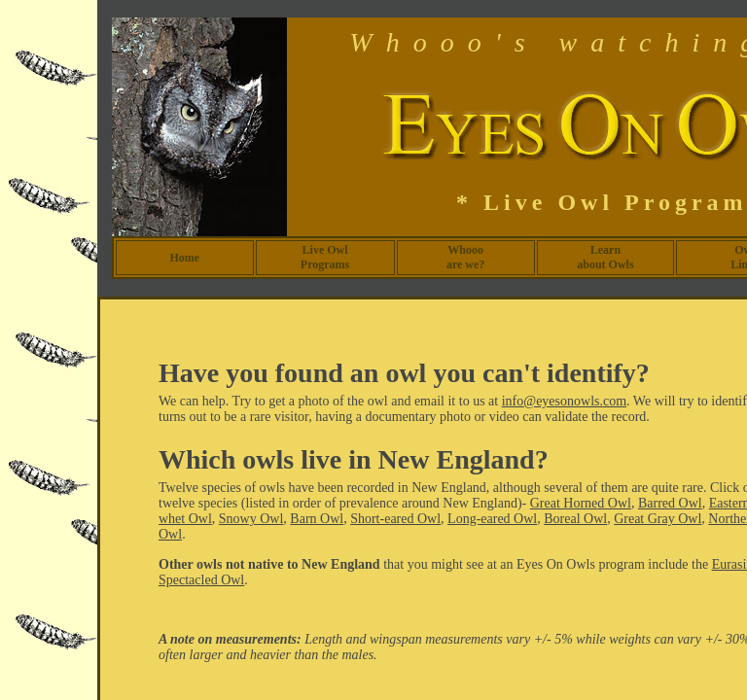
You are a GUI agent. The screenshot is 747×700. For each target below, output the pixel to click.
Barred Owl (670, 503)
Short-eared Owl (395, 519)
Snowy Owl (251, 519)
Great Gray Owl (658, 519)
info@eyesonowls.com (564, 401)
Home (184, 258)
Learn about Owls (605, 257)
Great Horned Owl (581, 503)
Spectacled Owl (201, 580)
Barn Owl (317, 519)
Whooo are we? (465, 257)
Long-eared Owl (492, 519)
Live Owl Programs (325, 257)
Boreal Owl (575, 519)
